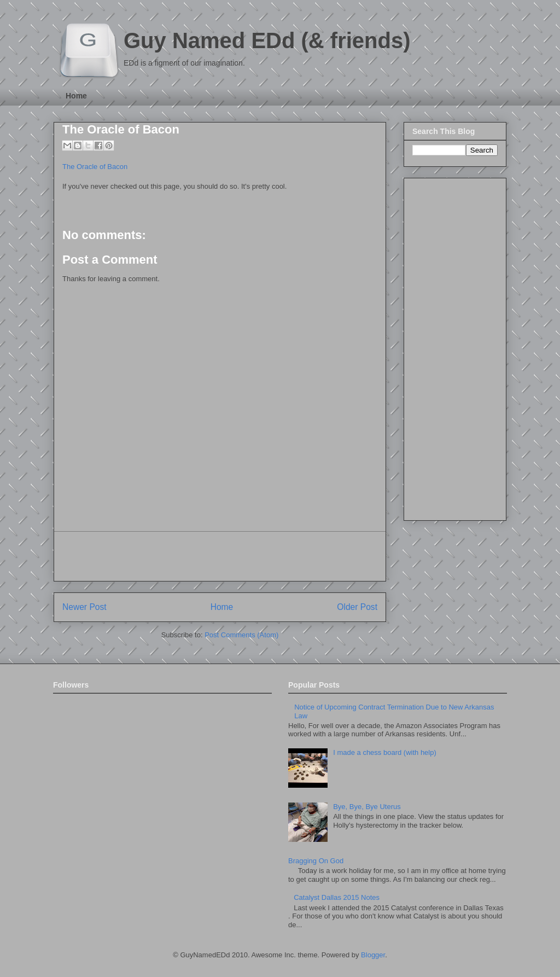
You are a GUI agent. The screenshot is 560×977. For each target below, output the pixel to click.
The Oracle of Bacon (121, 129)
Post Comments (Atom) (241, 635)
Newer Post (84, 607)
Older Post (357, 607)
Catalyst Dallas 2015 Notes (337, 897)
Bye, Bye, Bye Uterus (367, 807)
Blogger (373, 955)
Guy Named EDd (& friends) (267, 40)
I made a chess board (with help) (385, 752)
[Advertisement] (220, 556)
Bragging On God (316, 861)
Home (76, 96)
